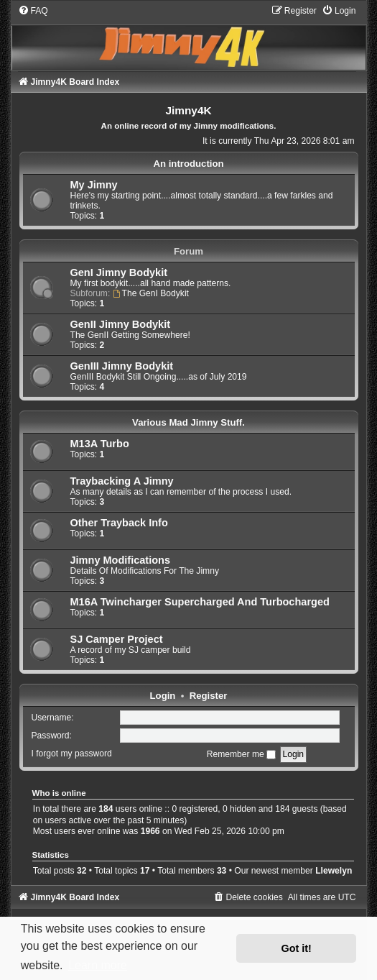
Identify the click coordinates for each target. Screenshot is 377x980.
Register (209, 696)
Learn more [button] (98, 965)
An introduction (188, 164)
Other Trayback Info (119, 523)
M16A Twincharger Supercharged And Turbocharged (200, 602)
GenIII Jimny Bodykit (122, 366)
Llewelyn (334, 871)
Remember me (241, 754)
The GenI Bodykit (151, 293)
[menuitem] (33, 11)
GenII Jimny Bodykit (121, 324)
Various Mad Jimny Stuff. (188, 422)
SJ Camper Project (117, 639)
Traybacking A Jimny (122, 481)
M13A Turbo (100, 444)
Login (163, 696)
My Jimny (94, 185)
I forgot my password (72, 754)
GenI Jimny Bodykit (119, 273)
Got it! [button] (297, 948)
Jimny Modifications (121, 560)
